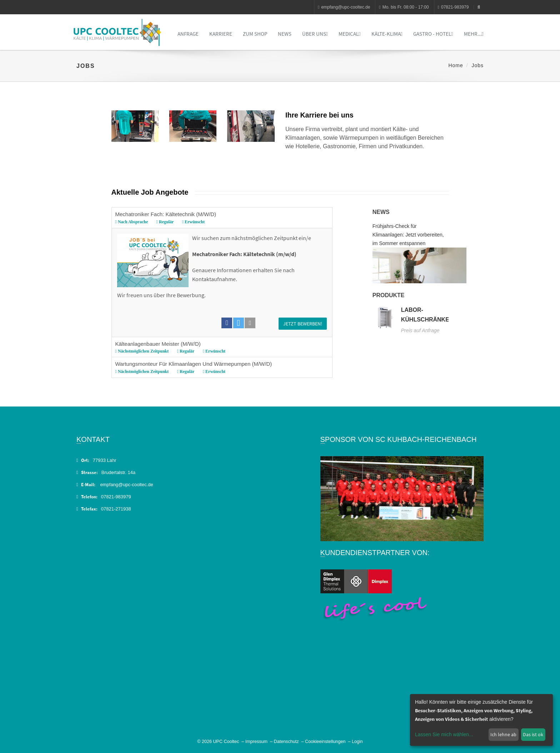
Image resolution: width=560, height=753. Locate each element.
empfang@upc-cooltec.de (344, 7)
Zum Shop (255, 34)
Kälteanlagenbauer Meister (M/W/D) (220, 348)
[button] (227, 323)
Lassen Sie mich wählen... (444, 734)
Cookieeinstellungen (325, 742)
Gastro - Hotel (433, 34)
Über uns (315, 34)
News (285, 34)
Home (456, 65)
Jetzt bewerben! (303, 324)
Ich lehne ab (503, 734)
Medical (349, 34)
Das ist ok (533, 734)
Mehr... (474, 34)
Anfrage (188, 34)
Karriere (221, 34)
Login (357, 742)
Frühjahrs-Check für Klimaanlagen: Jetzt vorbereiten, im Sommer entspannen (408, 235)
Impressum (256, 742)
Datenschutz (286, 742)
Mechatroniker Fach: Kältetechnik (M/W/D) (220, 218)
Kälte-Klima (387, 34)
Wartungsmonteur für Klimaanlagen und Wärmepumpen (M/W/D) (220, 368)
